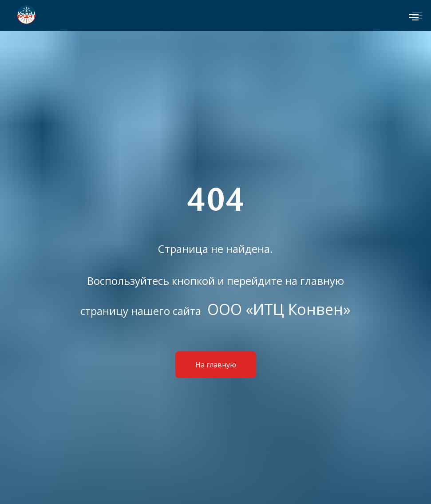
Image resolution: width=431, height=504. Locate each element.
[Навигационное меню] (414, 17)
